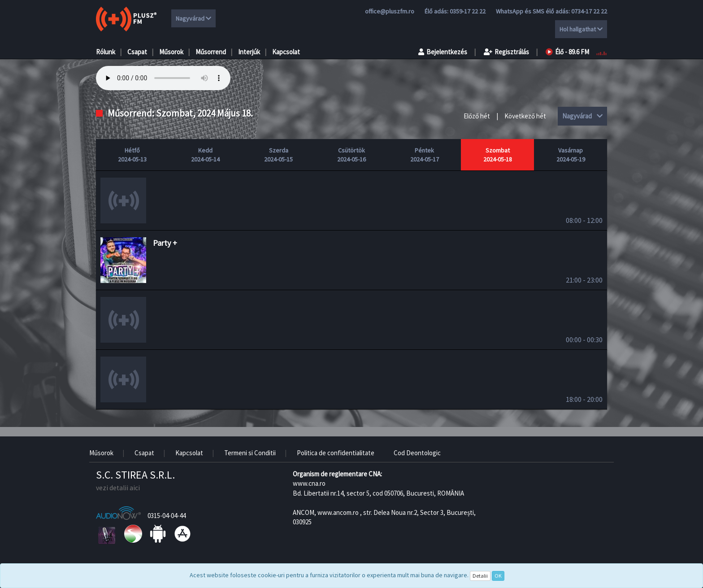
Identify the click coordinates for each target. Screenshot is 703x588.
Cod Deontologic (417, 453)
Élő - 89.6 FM (567, 52)
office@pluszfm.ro (390, 11)
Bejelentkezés (443, 52)
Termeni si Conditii (250, 453)
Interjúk (249, 52)
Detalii (480, 576)
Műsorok (171, 52)
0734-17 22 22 (589, 11)
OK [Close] (498, 576)
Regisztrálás (506, 52)
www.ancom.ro (338, 512)
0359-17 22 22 (468, 11)
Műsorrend (211, 52)
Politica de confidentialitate (336, 453)
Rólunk (106, 52)
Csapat (137, 52)
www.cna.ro (309, 483)
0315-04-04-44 (167, 516)
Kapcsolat (286, 52)
